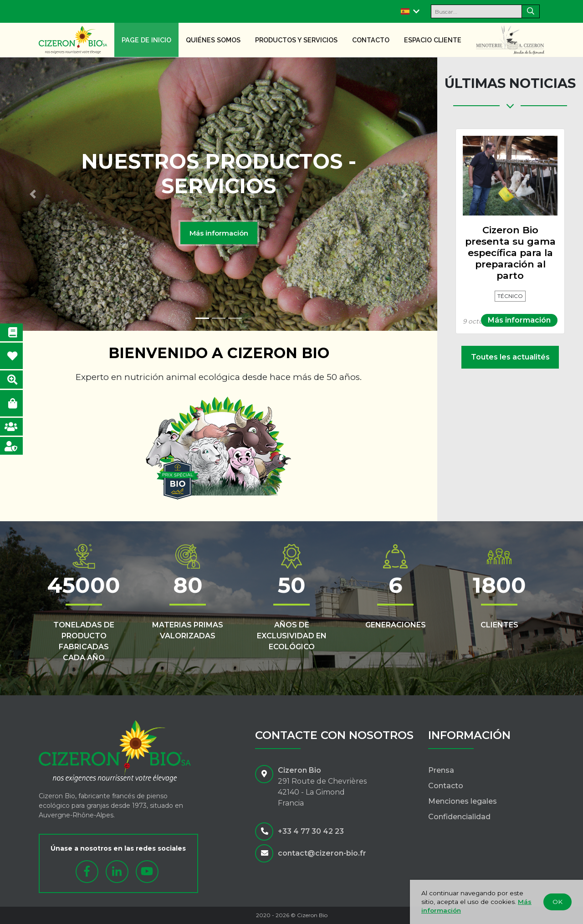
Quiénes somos (213, 40)
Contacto (371, 40)
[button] (33, 194)
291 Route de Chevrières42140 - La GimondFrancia (322, 792)
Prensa (441, 770)
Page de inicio (146, 40)
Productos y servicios (296, 40)
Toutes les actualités (510, 357)
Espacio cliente (433, 40)
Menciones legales (463, 801)
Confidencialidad (459, 817)
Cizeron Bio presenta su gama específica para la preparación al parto (510, 253)
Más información (219, 233)
